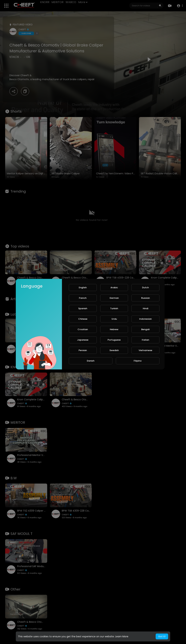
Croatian (83, 329)
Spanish (83, 308)
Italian (145, 340)
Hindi (146, 308)
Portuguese (114, 340)
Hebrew (114, 329)
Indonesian (145, 319)
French (83, 298)
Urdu (114, 319)
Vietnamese (145, 350)
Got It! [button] (162, 636)
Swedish (114, 350)
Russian (146, 298)
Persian (83, 350)
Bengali (145, 329)
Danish (91, 361)
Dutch (145, 288)
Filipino (138, 361)
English (83, 288)
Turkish (114, 308)
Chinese (83, 319)
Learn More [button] (122, 636)
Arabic (114, 288)
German (114, 298)
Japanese (83, 340)
